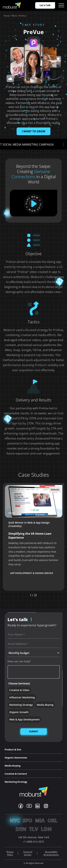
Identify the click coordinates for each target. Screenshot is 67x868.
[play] (34, 204)
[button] (48, 595)
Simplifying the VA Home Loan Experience (30, 536)
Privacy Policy (10, 853)
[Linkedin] (38, 806)
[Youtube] (29, 806)
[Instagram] (46, 806)
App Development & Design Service (32, 573)
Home (7, 16)
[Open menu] (61, 5)
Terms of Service (28, 853)
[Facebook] (21, 806)
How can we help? (19, 661)
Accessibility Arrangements (51, 853)
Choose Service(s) (19, 683)
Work (14, 16)
